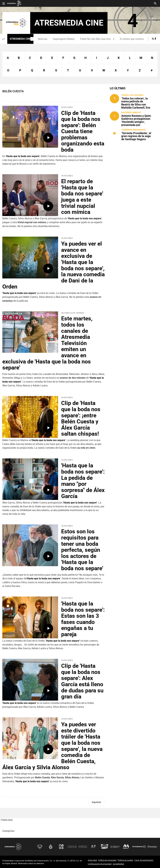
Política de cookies (125, 860)
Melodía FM (126, 847)
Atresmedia (13, 847)
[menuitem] (43, 39)
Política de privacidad (107, 860)
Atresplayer (139, 847)
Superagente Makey (64, 39)
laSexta (51, 847)
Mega (83, 847)
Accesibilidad (118, 864)
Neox (61, 847)
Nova (72, 847)
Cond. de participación (144, 860)
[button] (4, 39)
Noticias (43, 39)
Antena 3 (40, 847)
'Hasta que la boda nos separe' (48, 440)
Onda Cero (105, 847)
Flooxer (152, 847)
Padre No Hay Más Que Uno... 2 (97, 39)
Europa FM (115, 847)
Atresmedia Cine (20, 39)
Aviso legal (92, 860)
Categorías (8, 831)
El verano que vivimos (132, 39)
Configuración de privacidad (100, 864)
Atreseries (94, 847)
